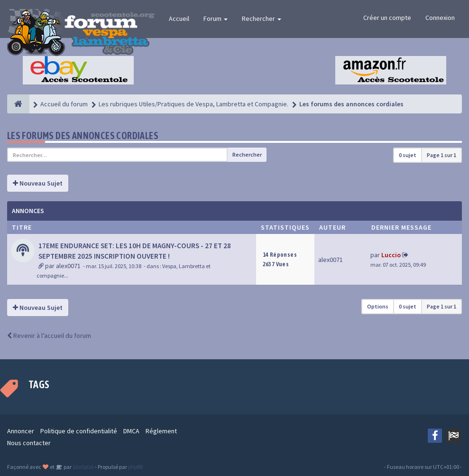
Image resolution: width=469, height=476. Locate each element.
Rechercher (262, 19)
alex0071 (68, 266)
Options (378, 306)
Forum (216, 19)
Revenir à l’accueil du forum (49, 336)
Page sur (441, 155)
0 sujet (408, 155)
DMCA (131, 431)
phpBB (135, 467)
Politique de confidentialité (79, 431)
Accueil (179, 19)
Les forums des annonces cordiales (83, 135)
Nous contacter (29, 443)
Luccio (391, 255)
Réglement (161, 431)
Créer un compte (387, 18)
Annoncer (21, 431)
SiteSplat (83, 467)
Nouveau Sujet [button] (38, 183)
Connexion (440, 18)
